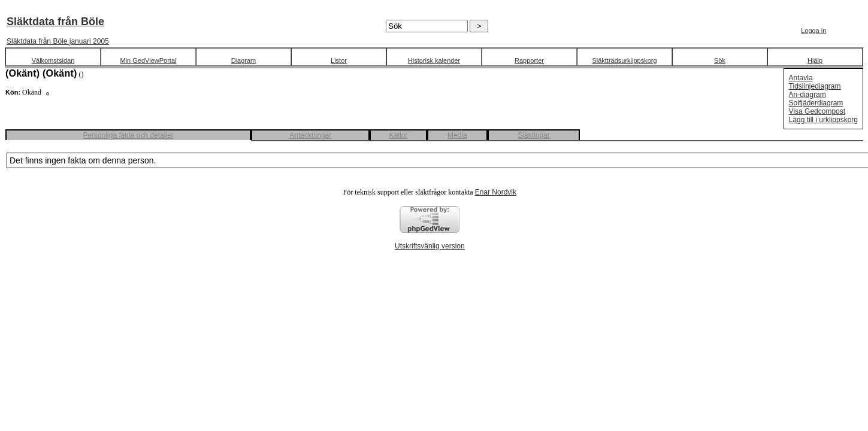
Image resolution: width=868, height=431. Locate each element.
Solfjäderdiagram (816, 103)
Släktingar (533, 135)
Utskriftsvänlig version (430, 246)
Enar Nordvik (496, 192)
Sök (720, 60)
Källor (399, 135)
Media (457, 135)
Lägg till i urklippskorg (823, 120)
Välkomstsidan (53, 60)
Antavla (801, 78)
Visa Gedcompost (817, 111)
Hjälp (815, 60)
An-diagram (807, 95)
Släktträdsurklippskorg (624, 60)
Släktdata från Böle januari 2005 (58, 41)
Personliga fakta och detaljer (128, 135)
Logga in (813, 31)
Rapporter (529, 60)
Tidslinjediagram (815, 86)
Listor (339, 60)
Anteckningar (310, 135)
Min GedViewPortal (149, 60)
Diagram (244, 60)
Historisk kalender (434, 60)
